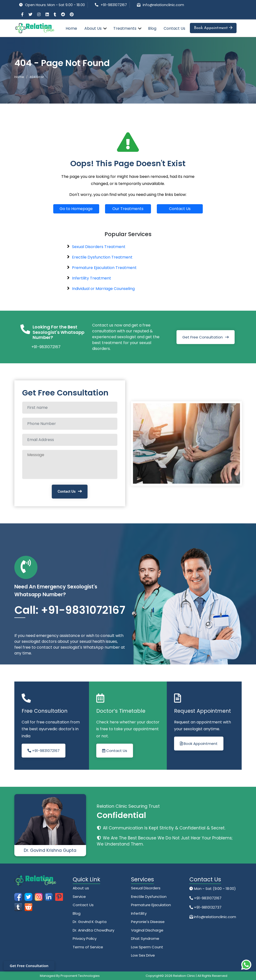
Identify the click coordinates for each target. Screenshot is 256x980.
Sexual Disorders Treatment (99, 247)
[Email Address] (70, 440)
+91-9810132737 (207, 907)
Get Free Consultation (203, 337)
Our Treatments (128, 209)
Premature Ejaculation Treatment (104, 268)
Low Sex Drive (143, 955)
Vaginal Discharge (147, 930)
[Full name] (70, 408)
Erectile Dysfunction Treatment (102, 257)
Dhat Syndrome (145, 938)
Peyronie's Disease (148, 922)
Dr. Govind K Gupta (90, 922)
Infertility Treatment (92, 278)
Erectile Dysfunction (149, 897)
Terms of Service (88, 947)
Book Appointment (213, 28)
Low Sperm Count (147, 947)
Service (79, 897)
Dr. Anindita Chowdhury (93, 930)
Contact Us (174, 28)
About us (81, 888)
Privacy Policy (85, 938)
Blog (152, 28)
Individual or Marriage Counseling (103, 289)
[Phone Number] (70, 424)
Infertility (139, 913)
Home (71, 28)
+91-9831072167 (114, 5)
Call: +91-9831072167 (70, 610)
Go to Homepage (76, 209)
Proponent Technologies (80, 976)
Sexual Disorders (146, 888)
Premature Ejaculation (151, 905)
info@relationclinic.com (163, 5)
